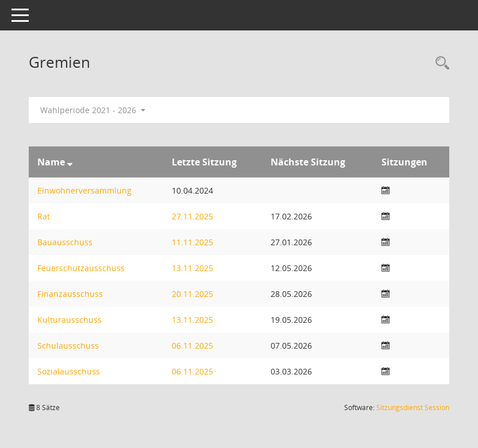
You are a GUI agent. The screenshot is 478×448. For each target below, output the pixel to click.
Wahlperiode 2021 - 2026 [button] (93, 110)
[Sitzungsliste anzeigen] (386, 190)
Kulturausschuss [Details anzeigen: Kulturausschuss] (70, 320)
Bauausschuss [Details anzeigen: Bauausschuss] (65, 242)
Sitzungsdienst (413, 408)
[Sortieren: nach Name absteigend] (70, 162)
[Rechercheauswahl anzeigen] (440, 63)
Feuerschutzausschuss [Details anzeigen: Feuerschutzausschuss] (81, 268)
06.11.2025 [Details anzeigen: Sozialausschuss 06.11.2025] (192, 371)
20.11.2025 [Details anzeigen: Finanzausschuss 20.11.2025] (192, 294)
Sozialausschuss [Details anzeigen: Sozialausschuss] (69, 371)
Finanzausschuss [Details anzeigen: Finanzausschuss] (70, 294)
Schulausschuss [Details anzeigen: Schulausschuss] (68, 345)
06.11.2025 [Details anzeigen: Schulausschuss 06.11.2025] (192, 345)
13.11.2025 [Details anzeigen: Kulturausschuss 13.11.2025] (192, 320)
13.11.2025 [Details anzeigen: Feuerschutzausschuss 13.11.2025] (192, 268)
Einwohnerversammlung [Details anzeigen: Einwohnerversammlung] (84, 190)
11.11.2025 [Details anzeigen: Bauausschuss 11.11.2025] (192, 242)
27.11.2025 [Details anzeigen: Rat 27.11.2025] (192, 216)
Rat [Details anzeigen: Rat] (44, 216)
